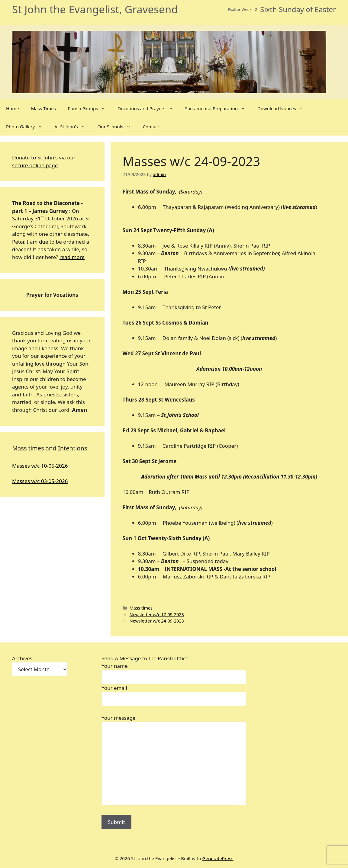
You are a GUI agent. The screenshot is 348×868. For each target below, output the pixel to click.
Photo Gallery (27, 127)
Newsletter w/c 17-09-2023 (157, 615)
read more (72, 257)
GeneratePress (218, 858)
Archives (22, 658)
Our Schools (117, 127)
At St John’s (73, 127)
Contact (151, 127)
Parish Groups (90, 108)
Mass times (141, 608)
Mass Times (43, 108)
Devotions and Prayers (148, 108)
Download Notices (284, 108)
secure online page (35, 165)
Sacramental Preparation (218, 108)
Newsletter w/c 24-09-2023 (157, 621)
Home (13, 108)
